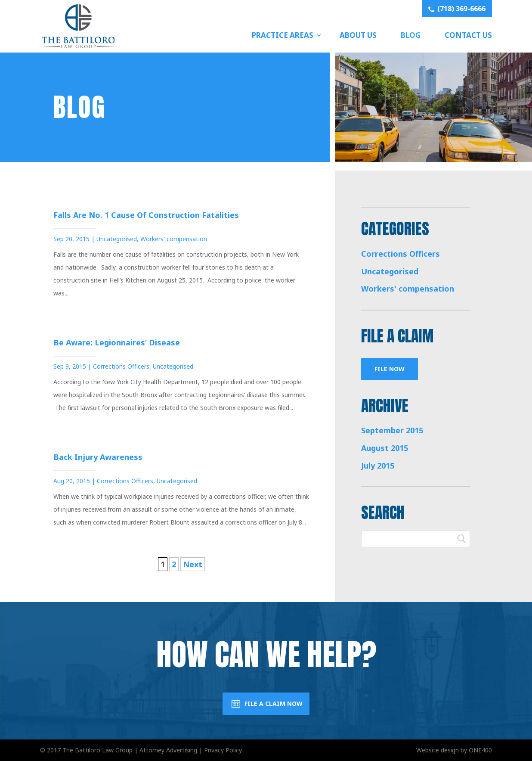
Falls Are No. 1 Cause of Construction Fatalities (146, 215)
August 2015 (385, 448)
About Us (358, 35)
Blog (411, 35)
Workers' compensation (174, 239)
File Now (390, 369)
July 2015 (378, 466)
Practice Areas (283, 35)
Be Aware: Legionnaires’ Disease (117, 342)
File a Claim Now (274, 704)
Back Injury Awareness (98, 457)
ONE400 (480, 750)
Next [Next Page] (193, 564)
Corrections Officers (121, 366)
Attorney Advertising (168, 750)
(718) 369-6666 (457, 9)
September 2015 (392, 430)
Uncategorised (117, 239)
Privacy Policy (223, 750)
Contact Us (468, 35)
